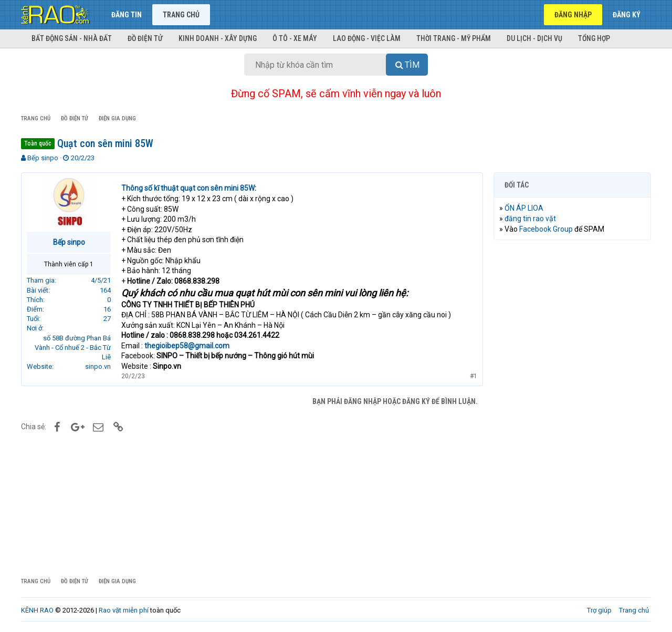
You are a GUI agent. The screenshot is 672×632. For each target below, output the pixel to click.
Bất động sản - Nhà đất (72, 38)
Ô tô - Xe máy (295, 38)
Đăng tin (127, 15)
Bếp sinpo (43, 158)
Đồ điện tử (145, 38)
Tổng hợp (594, 38)
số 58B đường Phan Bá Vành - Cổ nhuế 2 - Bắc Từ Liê (73, 348)
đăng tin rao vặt (530, 219)
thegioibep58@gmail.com (187, 346)
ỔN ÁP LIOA (524, 208)
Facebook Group (546, 229)
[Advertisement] (572, 408)
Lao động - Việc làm (367, 38)
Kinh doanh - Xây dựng (218, 38)
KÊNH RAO (37, 610)
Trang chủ (181, 15)
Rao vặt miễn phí (124, 610)
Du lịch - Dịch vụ (534, 38)
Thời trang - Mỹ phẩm (454, 38)
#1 (474, 376)
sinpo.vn (98, 366)
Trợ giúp (599, 610)
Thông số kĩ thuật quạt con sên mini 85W (188, 188)
